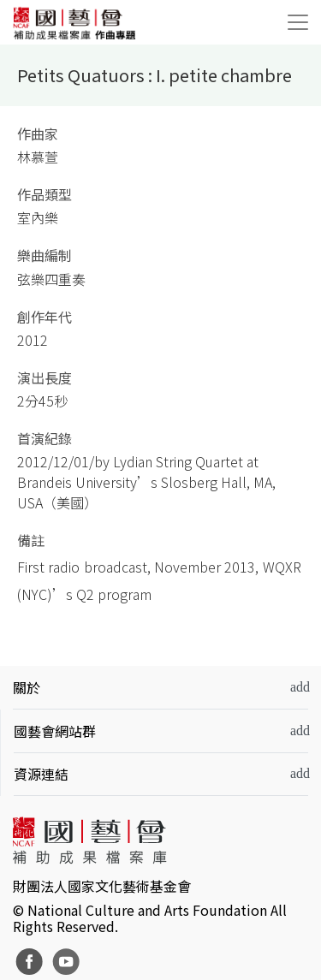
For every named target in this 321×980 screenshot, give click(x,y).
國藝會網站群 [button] (55, 731)
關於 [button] (27, 687)
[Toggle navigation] (298, 22)
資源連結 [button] (41, 774)
